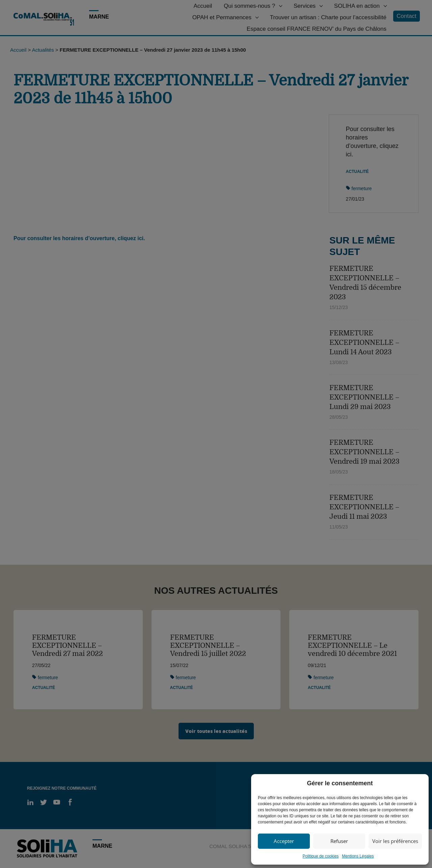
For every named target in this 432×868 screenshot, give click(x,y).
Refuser (339, 841)
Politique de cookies (321, 856)
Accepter (284, 841)
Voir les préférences (395, 841)
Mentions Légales (358, 856)
